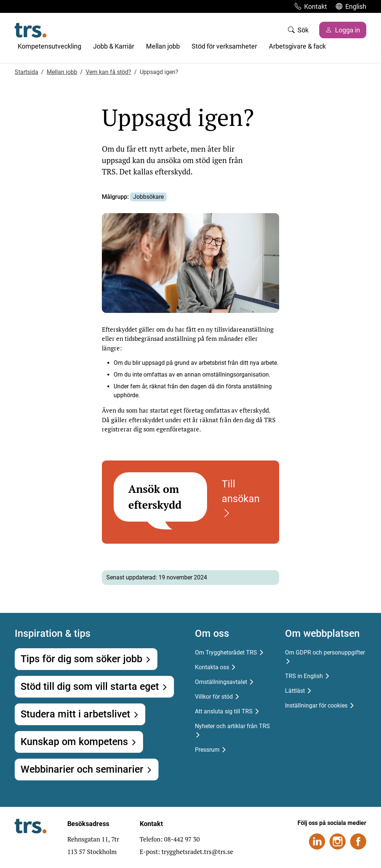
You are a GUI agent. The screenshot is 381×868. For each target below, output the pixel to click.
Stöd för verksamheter (224, 46)
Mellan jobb (163, 46)
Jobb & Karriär (114, 46)
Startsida (26, 72)
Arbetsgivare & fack (297, 46)
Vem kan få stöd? (108, 72)
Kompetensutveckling (49, 46)
